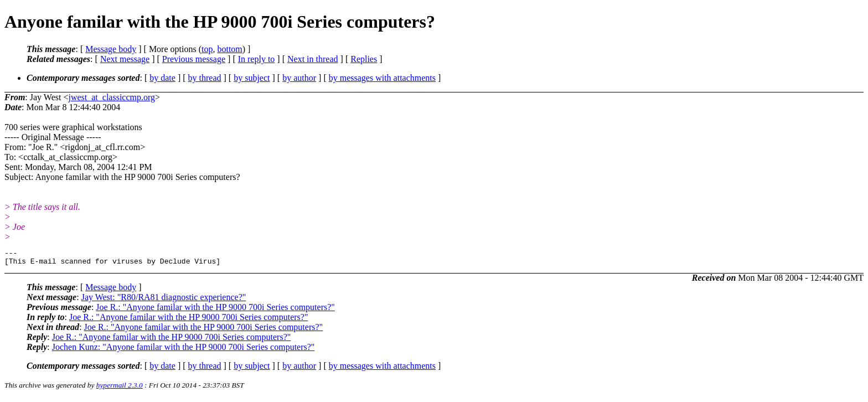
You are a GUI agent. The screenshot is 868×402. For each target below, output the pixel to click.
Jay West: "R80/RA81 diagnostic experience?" (164, 300)
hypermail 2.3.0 (120, 388)
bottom (229, 49)
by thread (205, 78)
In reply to (257, 59)
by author (299, 78)
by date (162, 78)
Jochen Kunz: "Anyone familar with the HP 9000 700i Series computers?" (184, 350)
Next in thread (313, 59)
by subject (252, 78)
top (207, 49)
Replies (364, 59)
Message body (111, 49)
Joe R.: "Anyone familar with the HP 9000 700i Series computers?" (215, 310)
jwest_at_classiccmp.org (112, 97)
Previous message (194, 59)
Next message (125, 59)
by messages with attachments (382, 78)
